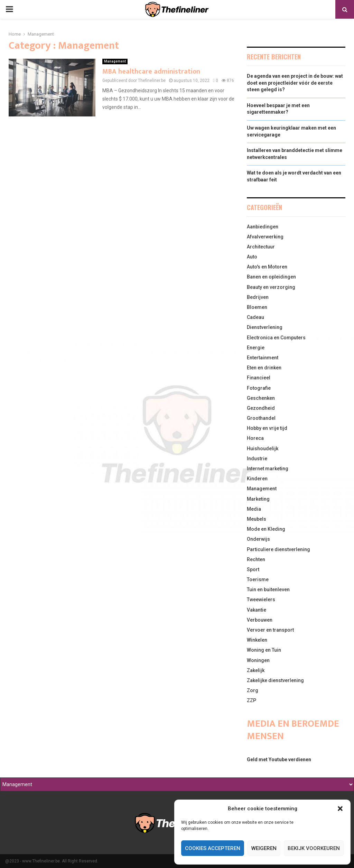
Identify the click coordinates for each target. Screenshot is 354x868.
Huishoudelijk (263, 449)
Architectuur (261, 247)
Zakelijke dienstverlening (275, 680)
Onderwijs (258, 539)
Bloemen (257, 307)
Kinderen (257, 479)
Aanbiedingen (263, 227)
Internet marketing (268, 469)
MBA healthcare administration (151, 72)
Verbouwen (260, 620)
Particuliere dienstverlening (278, 549)
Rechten (256, 559)
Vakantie (257, 610)
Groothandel (261, 418)
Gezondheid (261, 408)
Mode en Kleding (266, 529)
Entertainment (263, 358)
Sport (253, 569)
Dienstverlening (265, 327)
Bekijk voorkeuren (314, 848)
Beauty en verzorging (271, 287)
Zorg (253, 690)
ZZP (251, 700)
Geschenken (261, 398)
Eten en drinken (264, 368)
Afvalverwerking (265, 237)
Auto (252, 257)
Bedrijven (258, 297)
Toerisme (258, 579)
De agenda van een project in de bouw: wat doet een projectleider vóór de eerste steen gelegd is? (295, 83)
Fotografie (259, 388)
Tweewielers (261, 600)
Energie (256, 348)
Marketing (258, 499)
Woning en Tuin (264, 650)
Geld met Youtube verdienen (279, 759)
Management (115, 61)
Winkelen (257, 640)
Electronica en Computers (276, 338)
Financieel (259, 378)
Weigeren (264, 848)
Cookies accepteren (213, 848)
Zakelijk (256, 670)
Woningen (258, 660)
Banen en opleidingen (271, 277)
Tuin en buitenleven (268, 589)
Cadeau (255, 317)
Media (254, 509)
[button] (340, 809)
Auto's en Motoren (267, 267)
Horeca (255, 438)
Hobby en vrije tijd (267, 428)
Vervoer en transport (270, 630)
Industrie (257, 459)
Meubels (257, 519)
